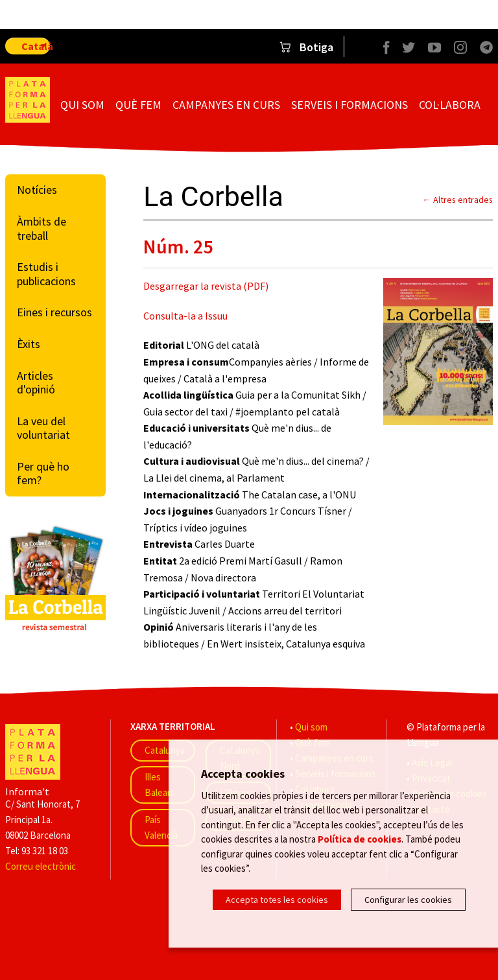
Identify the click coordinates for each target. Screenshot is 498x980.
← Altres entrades (457, 200)
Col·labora (450, 105)
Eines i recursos (54, 312)
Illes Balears (160, 785)
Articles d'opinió (36, 383)
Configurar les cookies (408, 900)
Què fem (138, 105)
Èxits (29, 344)
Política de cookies (360, 839)
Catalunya (165, 750)
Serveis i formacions (350, 105)
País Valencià (161, 827)
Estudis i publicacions (46, 274)
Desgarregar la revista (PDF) (206, 286)
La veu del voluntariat (43, 428)
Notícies (37, 190)
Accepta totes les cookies (277, 900)
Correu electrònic (41, 866)
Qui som (82, 105)
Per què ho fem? (43, 473)
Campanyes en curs (226, 105)
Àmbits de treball (41, 228)
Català (36, 46)
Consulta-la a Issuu (185, 316)
